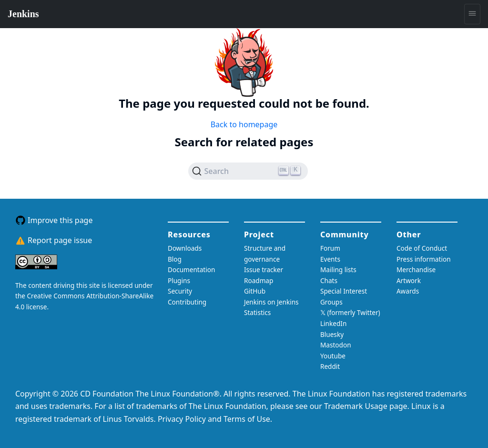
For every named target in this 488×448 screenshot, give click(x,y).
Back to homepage (244, 124)
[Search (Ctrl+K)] (248, 171)
